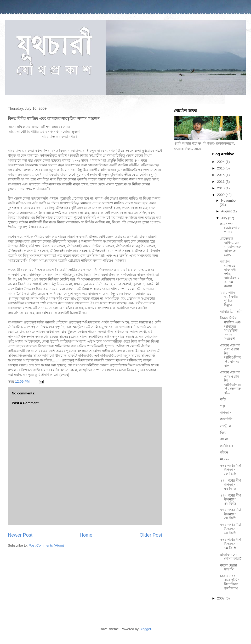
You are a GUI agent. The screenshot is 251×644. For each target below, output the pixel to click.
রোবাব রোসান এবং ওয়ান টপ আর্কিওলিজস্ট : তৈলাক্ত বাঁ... (231, 382)
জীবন (224, 452)
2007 (221, 598)
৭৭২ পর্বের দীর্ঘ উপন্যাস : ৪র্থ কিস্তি (230, 499)
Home (86, 535)
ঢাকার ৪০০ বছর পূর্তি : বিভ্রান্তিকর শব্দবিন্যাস (229, 582)
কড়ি (223, 399)
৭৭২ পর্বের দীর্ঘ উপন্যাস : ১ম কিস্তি (230, 544)
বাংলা (224, 439)
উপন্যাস (226, 413)
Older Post (151, 535)
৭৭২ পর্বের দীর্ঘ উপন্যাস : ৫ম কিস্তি (230, 485)
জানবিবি (226, 419)
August (227, 211)
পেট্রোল (226, 426)
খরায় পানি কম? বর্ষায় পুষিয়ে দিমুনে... (229, 299)
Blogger (145, 629)
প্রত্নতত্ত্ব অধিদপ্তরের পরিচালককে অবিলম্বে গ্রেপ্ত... (230, 247)
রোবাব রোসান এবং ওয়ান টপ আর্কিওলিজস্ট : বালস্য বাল (230, 356)
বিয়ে (223, 433)
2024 (221, 162)
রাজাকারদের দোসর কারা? (231, 557)
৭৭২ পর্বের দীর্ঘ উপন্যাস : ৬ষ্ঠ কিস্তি (230, 470)
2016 (221, 168)
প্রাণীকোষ (227, 446)
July (225, 218)
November (229, 200)
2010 (221, 188)
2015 (221, 175)
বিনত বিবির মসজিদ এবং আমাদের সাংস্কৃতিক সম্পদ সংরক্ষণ (231, 328)
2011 (221, 182)
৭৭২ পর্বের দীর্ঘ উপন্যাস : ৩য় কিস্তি (230, 514)
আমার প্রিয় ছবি (231, 312)
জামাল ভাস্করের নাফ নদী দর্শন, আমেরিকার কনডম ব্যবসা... (230, 274)
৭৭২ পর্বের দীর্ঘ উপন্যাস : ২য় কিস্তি (230, 529)
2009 (221, 195)
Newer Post (20, 535)
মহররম (225, 459)
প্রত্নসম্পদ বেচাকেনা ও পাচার (230, 228)
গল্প (223, 406)
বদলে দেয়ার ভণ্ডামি (229, 567)
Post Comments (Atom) (46, 545)
